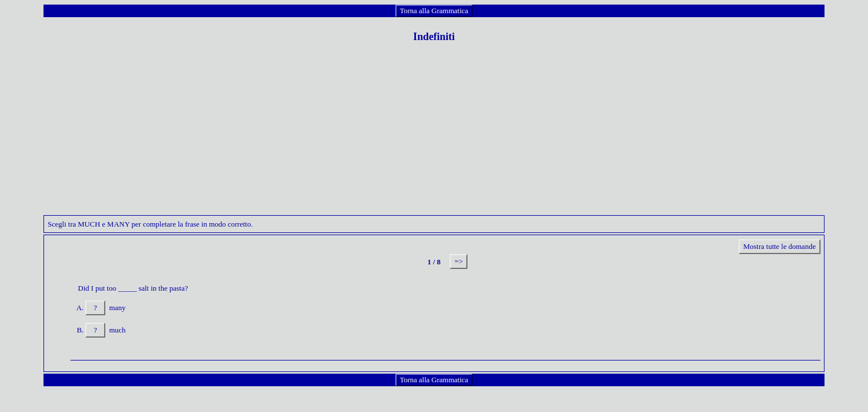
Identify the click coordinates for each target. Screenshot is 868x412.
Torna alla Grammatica (434, 11)
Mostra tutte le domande (780, 246)
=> (459, 261)
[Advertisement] (434, 135)
